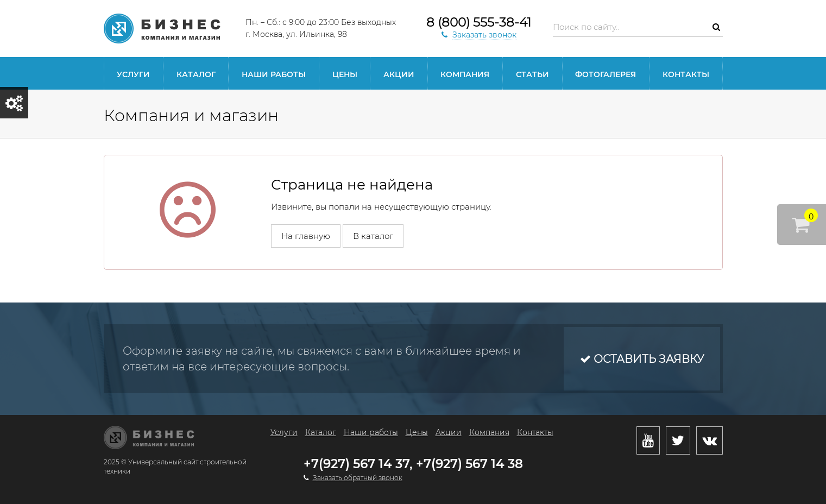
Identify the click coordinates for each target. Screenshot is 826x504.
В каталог (373, 236)
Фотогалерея (606, 74)
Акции (399, 74)
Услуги (133, 74)
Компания (465, 74)
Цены (345, 74)
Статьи (532, 74)
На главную (306, 236)
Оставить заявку (642, 359)
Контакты (686, 74)
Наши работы (274, 74)
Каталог (196, 74)
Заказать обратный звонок (358, 478)
